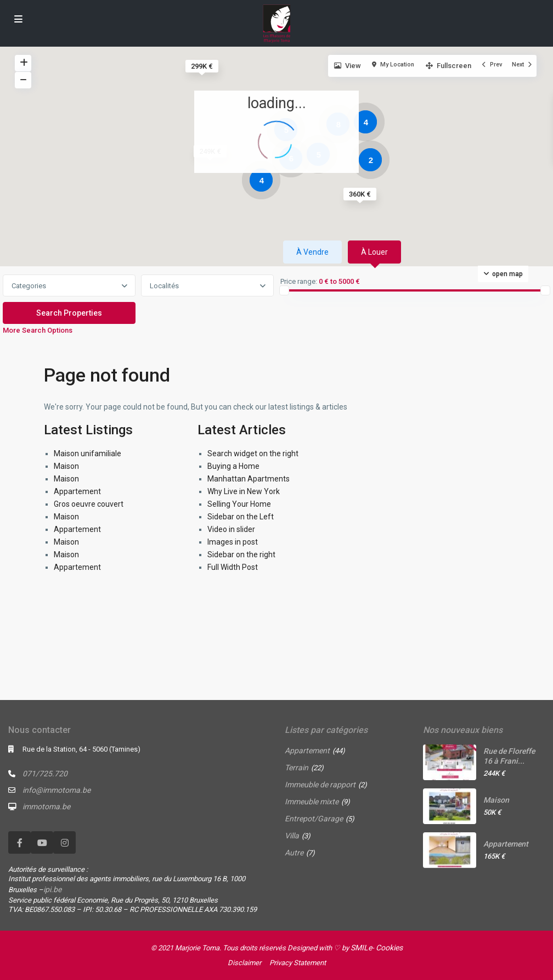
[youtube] (42, 842)
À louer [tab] (374, 252)
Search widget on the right (253, 453)
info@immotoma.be (57, 790)
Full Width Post (233, 567)
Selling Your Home (239, 504)
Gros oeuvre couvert (89, 504)
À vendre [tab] (312, 252)
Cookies (389, 948)
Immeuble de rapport (320, 785)
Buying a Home (233, 466)
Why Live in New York (244, 491)
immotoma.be (46, 807)
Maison (66, 466)
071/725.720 (45, 774)
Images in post (233, 542)
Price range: (299, 282)
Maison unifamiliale (88, 453)
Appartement (77, 491)
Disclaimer (244, 963)
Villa (292, 836)
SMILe (361, 948)
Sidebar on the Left (241, 517)
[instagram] (64, 842)
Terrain (297, 768)
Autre (294, 853)
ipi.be (52, 889)
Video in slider (231, 529)
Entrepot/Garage (314, 819)
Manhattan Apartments (249, 479)
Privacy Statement (298, 963)
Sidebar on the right (241, 555)
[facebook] (19, 842)
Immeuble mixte (312, 802)
